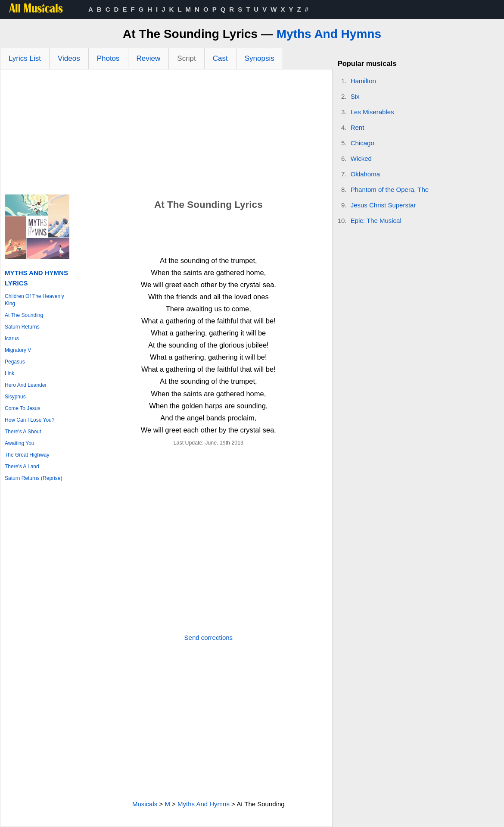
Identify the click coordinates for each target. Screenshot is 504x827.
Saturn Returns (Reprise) (33, 478)
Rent (358, 127)
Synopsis (260, 58)
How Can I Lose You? (30, 420)
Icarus (12, 338)
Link (9, 373)
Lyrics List (25, 58)
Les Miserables (372, 112)
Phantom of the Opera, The (390, 190)
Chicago (362, 143)
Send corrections (209, 637)
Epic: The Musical (376, 221)
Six (355, 96)
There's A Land (22, 467)
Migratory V (18, 350)
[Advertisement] (166, 134)
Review (149, 58)
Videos (69, 58)
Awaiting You (20, 443)
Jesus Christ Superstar (383, 205)
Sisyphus (15, 397)
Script (186, 58)
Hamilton (363, 81)
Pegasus (15, 362)
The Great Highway (27, 455)
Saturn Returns (22, 327)
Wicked (361, 158)
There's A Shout (23, 432)
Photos (108, 58)
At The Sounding (24, 315)
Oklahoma (365, 174)
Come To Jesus (22, 408)
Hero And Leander (26, 385)
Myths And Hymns (329, 34)
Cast (220, 58)
